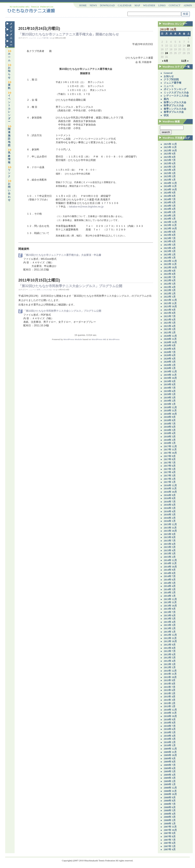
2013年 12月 (170, 599)
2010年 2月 (170, 742)
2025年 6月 (170, 163)
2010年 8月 (170, 723)
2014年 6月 (170, 580)
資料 (10, 85)
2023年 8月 (170, 235)
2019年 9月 (170, 381)
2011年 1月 (170, 706)
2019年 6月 (170, 391)
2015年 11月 (170, 528)
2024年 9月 (170, 193)
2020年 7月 (170, 352)
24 (167, 53)
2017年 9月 (170, 456)
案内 (166, 99)
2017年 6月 (170, 466)
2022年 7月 (170, 277)
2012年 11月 (170, 638)
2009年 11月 (170, 752)
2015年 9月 (170, 534)
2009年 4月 (170, 775)
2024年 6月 (170, 202)
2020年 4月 (170, 359)
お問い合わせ (10, 191)
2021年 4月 (170, 326)
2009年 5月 (170, 771)
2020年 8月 (170, 349)
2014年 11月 (170, 563)
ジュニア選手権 (43, 38)
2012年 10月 (170, 641)
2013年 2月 (170, 628)
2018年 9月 (170, 417)
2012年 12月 (170, 635)
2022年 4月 (170, 287)
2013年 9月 (170, 609)
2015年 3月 (170, 554)
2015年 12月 (170, 524)
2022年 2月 (170, 294)
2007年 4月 (170, 849)
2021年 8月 (170, 313)
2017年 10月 (170, 453)
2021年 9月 (170, 310)
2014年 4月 (170, 586)
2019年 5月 (170, 394)
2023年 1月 (170, 258)
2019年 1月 (170, 404)
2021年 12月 (170, 300)
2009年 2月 (170, 781)
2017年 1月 (170, 482)
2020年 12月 (170, 336)
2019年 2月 (170, 401)
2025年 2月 (170, 176)
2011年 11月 (170, 674)
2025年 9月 (170, 154)
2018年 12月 (170, 407)
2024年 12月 (170, 183)
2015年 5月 (170, 547)
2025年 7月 (170, 160)
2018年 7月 (170, 424)
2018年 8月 (170, 420)
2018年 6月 (170, 427)
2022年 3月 (170, 290)
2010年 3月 (170, 739)
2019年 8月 (170, 384)
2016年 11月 (170, 489)
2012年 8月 (170, 648)
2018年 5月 (170, 430)
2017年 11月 (170, 450)
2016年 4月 (170, 511)
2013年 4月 (170, 622)
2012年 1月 (170, 667)
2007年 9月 (170, 833)
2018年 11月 (170, 411)
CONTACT (175, 5)
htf (51, 38)
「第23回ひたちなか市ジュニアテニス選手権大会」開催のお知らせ (69, 34)
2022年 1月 (170, 297)
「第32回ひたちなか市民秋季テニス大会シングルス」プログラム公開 (70, 286)
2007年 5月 (170, 846)
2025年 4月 (170, 170)
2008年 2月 (170, 820)
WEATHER (149, 5)
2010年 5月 (170, 732)
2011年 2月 (170, 703)
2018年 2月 (170, 440)
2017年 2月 (170, 479)
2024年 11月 (170, 186)
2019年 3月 (170, 398)
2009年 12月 (170, 749)
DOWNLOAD (107, 5)
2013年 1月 (170, 632)
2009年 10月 (170, 755)
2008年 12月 (170, 788)
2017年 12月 (170, 446)
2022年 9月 (170, 271)
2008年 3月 (170, 817)
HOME (83, 5)
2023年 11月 (170, 225)
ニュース (33, 38)
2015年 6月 (170, 544)
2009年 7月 (170, 765)
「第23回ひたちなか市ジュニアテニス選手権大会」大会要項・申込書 (62, 255)
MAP (137, 5)
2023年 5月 (170, 245)
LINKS (162, 5)
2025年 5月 (170, 167)
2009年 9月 (170, 759)
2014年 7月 (170, 576)
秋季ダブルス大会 (174, 106)
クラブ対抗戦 (171, 79)
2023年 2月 (170, 255)
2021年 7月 (170, 316)
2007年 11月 (170, 827)
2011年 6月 (170, 690)
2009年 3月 (170, 778)
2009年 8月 (170, 762)
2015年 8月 (170, 537)
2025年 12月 (170, 144)
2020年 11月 (170, 339)
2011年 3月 (170, 700)
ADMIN (188, 5)
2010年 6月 (170, 729)
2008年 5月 (170, 810)
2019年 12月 (170, 372)
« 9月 (165, 61)
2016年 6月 (170, 505)
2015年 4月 (170, 550)
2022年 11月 (170, 264)
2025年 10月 (170, 151)
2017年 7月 (170, 463)
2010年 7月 (170, 726)
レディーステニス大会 (176, 96)
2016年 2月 (170, 518)
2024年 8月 (170, 196)
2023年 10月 (170, 229)
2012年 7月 (170, 651)
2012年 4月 (170, 661)
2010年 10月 (170, 716)
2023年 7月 (170, 238)
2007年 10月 (170, 830)
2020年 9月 (170, 345)
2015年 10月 (170, 531)
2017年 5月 (170, 469)
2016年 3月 (170, 515)
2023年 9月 (170, 232)
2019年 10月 (170, 378)
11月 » (185, 61)
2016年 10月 (170, 492)
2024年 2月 (170, 216)
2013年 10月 (170, 606)
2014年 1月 (170, 596)
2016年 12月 (170, 485)
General (168, 73)
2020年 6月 (170, 355)
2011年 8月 (170, 684)
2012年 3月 (170, 664)
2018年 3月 (170, 437)
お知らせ (10, 71)
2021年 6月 (170, 320)
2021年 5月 (170, 323)
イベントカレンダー (10, 107)
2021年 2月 (170, 333)
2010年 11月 (170, 713)
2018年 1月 (170, 443)
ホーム (10, 56)
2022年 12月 (170, 261)
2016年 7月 (170, 502)
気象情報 (10, 156)
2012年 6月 (170, 654)
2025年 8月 (170, 157)
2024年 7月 (170, 199)
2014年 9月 (170, 570)
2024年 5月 (170, 206)
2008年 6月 (170, 807)
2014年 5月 (170, 583)
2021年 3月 (170, 329)
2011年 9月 (170, 680)
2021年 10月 (170, 307)
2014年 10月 (170, 567)
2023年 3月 (170, 251)
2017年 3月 (170, 476)
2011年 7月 (170, 687)
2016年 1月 (170, 521)
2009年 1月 (170, 784)
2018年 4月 (170, 433)
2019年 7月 (170, 388)
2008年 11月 (170, 791)
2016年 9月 (170, 495)
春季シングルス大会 (175, 109)
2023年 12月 (170, 222)
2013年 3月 (170, 625)
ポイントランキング (175, 89)
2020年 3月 (170, 362)
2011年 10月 (170, 677)
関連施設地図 (10, 136)
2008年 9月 (170, 798)
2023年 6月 (170, 241)
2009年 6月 (170, 768)
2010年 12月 (170, 710)
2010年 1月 (170, 745)
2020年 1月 (170, 368)
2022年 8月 (170, 274)
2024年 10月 (170, 190)
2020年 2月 (170, 365)
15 (188, 46)
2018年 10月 (170, 414)
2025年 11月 (170, 147)
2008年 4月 (170, 814)
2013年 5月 (170, 619)
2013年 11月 (170, 602)
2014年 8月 (170, 573)
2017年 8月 (170, 459)
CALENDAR (125, 5)
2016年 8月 (170, 498)
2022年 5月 (170, 284)
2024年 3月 (170, 212)
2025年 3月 (170, 173)
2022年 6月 (170, 280)
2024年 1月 (170, 219)
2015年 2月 (170, 557)
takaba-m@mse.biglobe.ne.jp (86, 207)
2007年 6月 (170, 843)
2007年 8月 (170, 837)
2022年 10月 (170, 268)
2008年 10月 (170, 794)
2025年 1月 (170, 180)
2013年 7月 (170, 612)
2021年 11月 (170, 303)
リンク (10, 172)
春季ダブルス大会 (174, 112)
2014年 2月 (170, 593)
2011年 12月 (170, 671)
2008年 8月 (170, 801)
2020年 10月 (170, 342)
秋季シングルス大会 (44, 290)
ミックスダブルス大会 (176, 93)
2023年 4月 (170, 248)
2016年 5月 (170, 508)
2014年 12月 (170, 560)
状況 (166, 115)
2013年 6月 (170, 616)
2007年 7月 (170, 840)
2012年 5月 (170, 658)
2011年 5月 (170, 693)
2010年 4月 (170, 736)
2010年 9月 (170, 720)
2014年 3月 (170, 589)
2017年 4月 (170, 472)
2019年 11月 (170, 375)
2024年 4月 (170, 209)
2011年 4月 (170, 697)
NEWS (93, 5)
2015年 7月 (170, 541)
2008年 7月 (170, 804)
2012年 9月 (170, 645)
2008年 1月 (170, 824)
